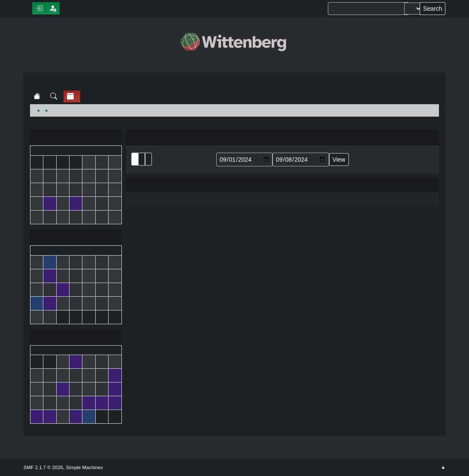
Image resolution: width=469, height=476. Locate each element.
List (135, 159)
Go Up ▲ (443, 467)
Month (142, 159)
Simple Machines (85, 467)
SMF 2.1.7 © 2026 (43, 467)
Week (148, 159)
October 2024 (76, 338)
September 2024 (76, 238)
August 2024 (76, 138)
